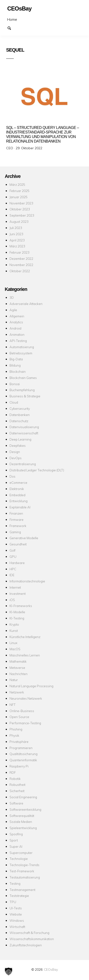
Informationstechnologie (27, 581)
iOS (12, 600)
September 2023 (22, 215)
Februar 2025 (19, 191)
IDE (12, 575)
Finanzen (16, 513)
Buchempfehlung (22, 390)
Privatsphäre (19, 742)
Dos (12, 476)
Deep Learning (20, 439)
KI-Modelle (17, 612)
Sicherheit (17, 791)
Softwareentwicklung (25, 809)
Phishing (16, 729)
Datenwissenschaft (24, 433)
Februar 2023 (19, 252)
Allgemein (17, 316)
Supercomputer (21, 853)
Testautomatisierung (25, 877)
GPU (13, 557)
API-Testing (18, 341)
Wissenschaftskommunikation (32, 939)
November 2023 (21, 203)
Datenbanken (20, 415)
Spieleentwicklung (23, 828)
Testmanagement (22, 890)
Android (15, 328)
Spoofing (16, 834)
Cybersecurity (20, 408)
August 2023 (19, 221)
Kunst (14, 631)
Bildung (15, 365)
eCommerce (18, 482)
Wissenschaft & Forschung (29, 933)
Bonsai (15, 384)
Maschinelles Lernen (25, 655)
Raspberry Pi (19, 766)
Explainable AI (20, 507)
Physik (14, 735)
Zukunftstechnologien (26, 945)
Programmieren (21, 748)
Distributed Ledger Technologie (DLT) (37, 470)
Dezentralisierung (23, 464)
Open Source (19, 717)
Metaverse (17, 668)
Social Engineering (23, 797)
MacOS (15, 649)
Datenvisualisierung (24, 427)
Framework (18, 526)
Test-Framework (22, 871)
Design (15, 452)
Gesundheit (18, 544)
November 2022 (21, 265)
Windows (17, 920)
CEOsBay (51, 969)
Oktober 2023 (20, 209)
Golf (12, 550)
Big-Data (16, 359)
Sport (14, 840)
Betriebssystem (21, 353)
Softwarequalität (22, 816)
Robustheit (17, 785)
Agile (13, 310)
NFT (13, 705)
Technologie (19, 859)
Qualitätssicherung (23, 754)
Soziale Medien (21, 822)
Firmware (16, 519)
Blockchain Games (23, 378)
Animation (17, 334)
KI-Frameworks (21, 606)
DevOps (16, 458)
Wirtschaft (17, 927)
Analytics (16, 322)
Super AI (16, 846)
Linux (13, 643)
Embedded (17, 495)
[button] (9, 971)
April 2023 (17, 240)
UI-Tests (16, 908)
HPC (13, 569)
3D (12, 297)
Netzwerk (17, 692)
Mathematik (18, 661)
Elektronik (17, 489)
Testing (15, 883)
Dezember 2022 (21, 258)
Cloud (14, 402)
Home (12, 19)
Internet (15, 587)
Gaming (15, 532)
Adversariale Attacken (26, 304)
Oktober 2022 (20, 271)
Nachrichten (19, 674)
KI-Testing (17, 618)
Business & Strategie (25, 396)
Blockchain (18, 371)
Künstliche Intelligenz (25, 637)
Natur (14, 680)
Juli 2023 (16, 228)
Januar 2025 (19, 197)
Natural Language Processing (31, 686)
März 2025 (17, 184)
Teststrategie (19, 896)
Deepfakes (18, 445)
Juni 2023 (16, 234)
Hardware (17, 563)
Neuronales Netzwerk (26, 698)
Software (16, 803)
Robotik (15, 779)
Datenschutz (19, 421)
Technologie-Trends (24, 865)
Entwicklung (19, 501)
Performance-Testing (25, 723)
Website (16, 914)
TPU (13, 902)
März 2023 (17, 246)
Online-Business (22, 711)
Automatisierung (22, 347)
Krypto (14, 624)
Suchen (11, 28)
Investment (18, 594)
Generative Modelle (24, 538)
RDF (13, 772)
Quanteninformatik (23, 760)
